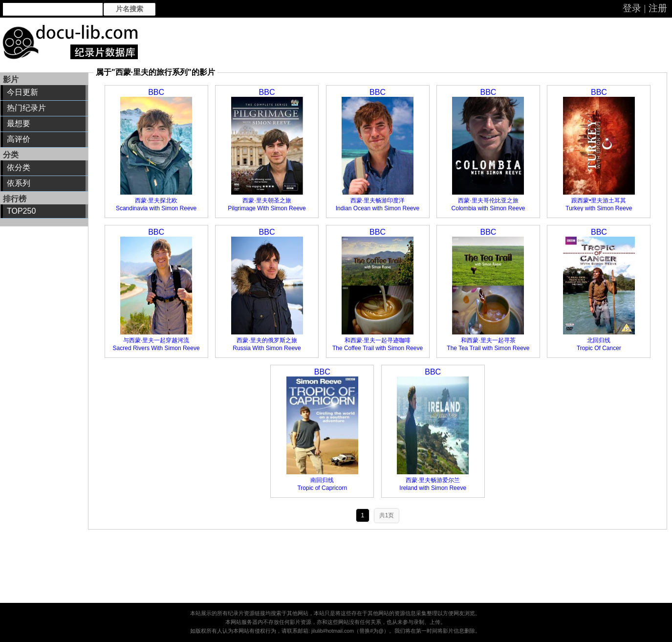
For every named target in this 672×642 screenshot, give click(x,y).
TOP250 (21, 211)
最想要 (19, 123)
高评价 (19, 139)
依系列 (19, 183)
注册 (658, 8)
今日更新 (22, 92)
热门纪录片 (26, 108)
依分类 (19, 167)
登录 (632, 8)
